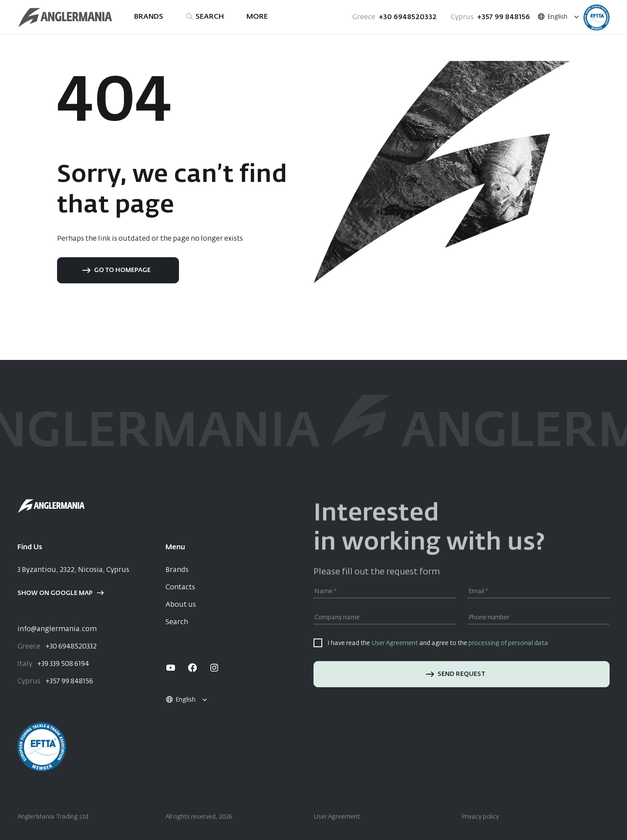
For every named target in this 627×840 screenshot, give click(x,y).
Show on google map (61, 593)
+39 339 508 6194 (53, 664)
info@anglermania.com (57, 629)
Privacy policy (480, 817)
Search (177, 622)
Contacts (180, 588)
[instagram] (214, 668)
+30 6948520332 (394, 17)
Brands (177, 570)
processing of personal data (508, 643)
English (552, 17)
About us (181, 605)
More (257, 17)
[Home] (65, 18)
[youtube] (171, 668)
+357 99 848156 (490, 17)
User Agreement (395, 643)
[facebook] (192, 668)
